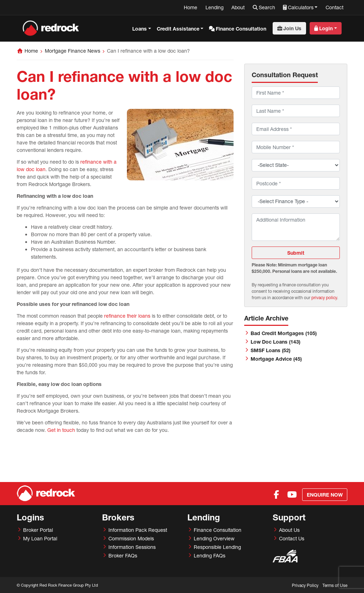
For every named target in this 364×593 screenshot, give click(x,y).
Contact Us (292, 538)
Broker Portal (38, 530)
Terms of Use (335, 585)
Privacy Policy (305, 585)
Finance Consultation (241, 29)
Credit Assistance (178, 29)
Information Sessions (132, 547)
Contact (334, 7)
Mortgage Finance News (73, 51)
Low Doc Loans (275, 342)
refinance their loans (127, 316)
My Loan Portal (40, 538)
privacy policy (324, 298)
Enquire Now (325, 495)
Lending (215, 7)
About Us (289, 530)
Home (191, 7)
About (238, 7)
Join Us (292, 28)
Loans (140, 29)
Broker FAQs (123, 555)
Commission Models (131, 538)
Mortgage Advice (276, 359)
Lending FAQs (210, 555)
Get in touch (61, 430)
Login (326, 28)
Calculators (301, 7)
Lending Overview (214, 538)
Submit (296, 253)
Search (267, 7)
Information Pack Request (138, 530)
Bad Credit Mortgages (284, 333)
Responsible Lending (217, 547)
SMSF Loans (271, 350)
